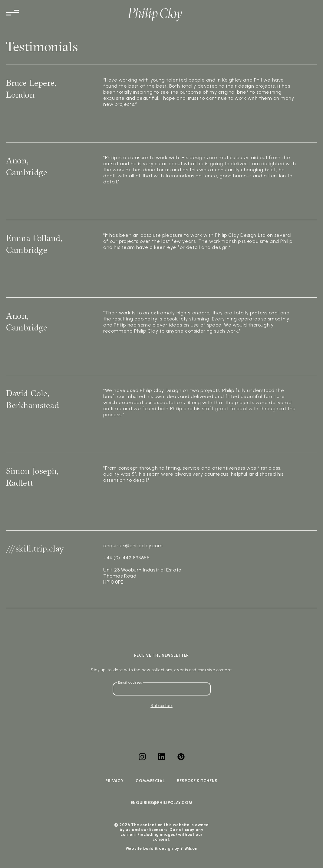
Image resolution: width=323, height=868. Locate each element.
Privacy (114, 781)
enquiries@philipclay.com (161, 803)
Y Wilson (189, 848)
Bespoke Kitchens (197, 781)
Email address (130, 683)
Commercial (150, 781)
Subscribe (161, 705)
